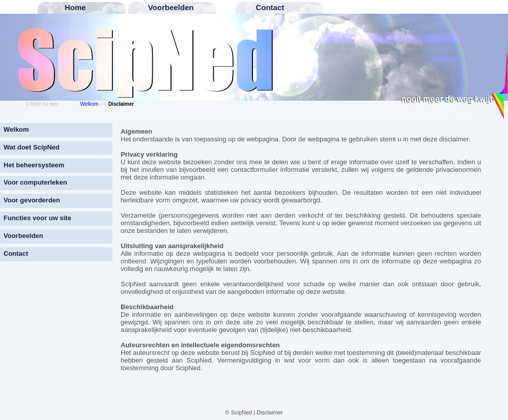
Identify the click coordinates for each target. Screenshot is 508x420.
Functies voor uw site (37, 218)
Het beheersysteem (34, 165)
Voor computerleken (35, 182)
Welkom (89, 104)
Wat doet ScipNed (32, 147)
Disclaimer (270, 412)
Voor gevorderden (32, 200)
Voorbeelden (23, 236)
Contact (16, 253)
